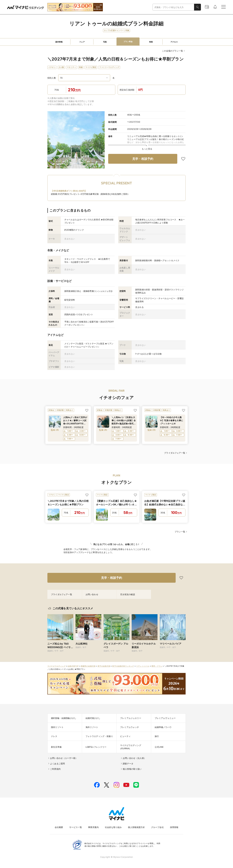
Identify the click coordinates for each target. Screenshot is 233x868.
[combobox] (173, 7)
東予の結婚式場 (104, 666)
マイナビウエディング (56, 666)
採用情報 (174, 827)
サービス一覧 (76, 827)
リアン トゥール (143, 666)
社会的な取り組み (113, 827)
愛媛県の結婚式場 (88, 666)
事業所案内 (93, 827)
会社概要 (59, 827)
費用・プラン (157, 666)
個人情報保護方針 (136, 827)
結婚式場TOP (73, 666)
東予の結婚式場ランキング (123, 666)
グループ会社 (157, 827)
